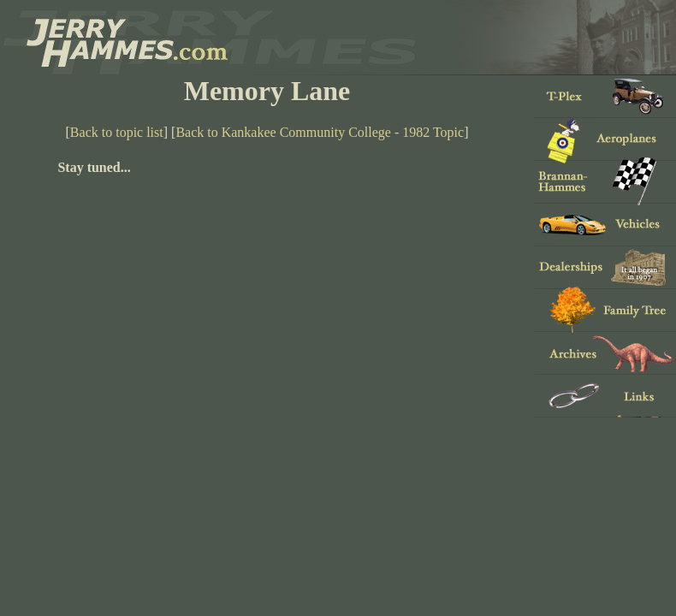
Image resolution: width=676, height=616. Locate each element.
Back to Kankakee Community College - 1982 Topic (320, 132)
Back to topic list (117, 132)
